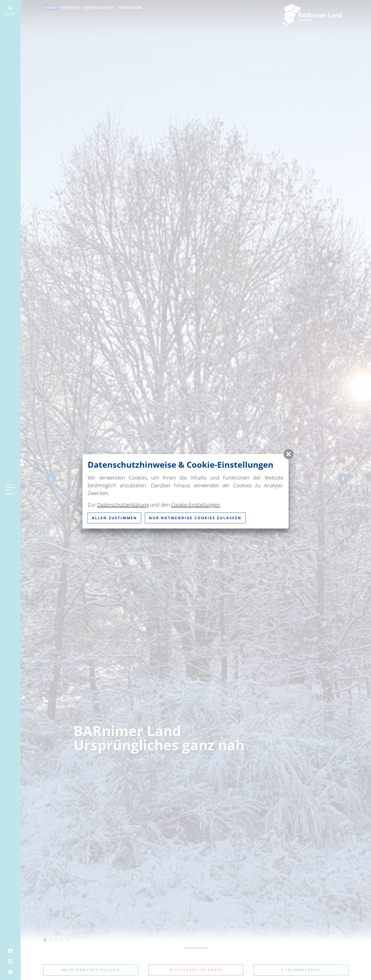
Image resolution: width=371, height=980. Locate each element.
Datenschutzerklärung (123, 505)
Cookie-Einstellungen (196, 505)
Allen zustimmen (114, 518)
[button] (289, 454)
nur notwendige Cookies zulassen (195, 518)
